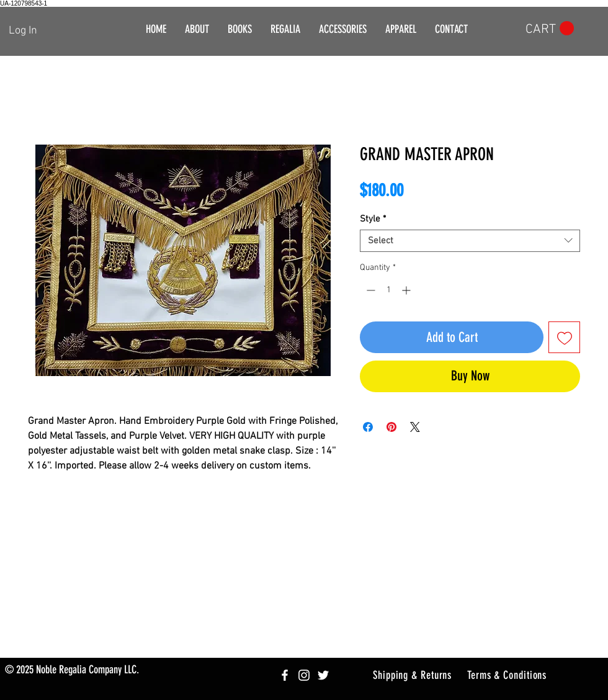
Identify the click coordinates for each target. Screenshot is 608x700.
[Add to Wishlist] (564, 337)
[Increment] (407, 290)
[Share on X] (415, 427)
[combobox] (470, 241)
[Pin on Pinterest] (391, 427)
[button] (285, 29)
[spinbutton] (388, 290)
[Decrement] (369, 290)
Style (373, 219)
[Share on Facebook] (368, 427)
